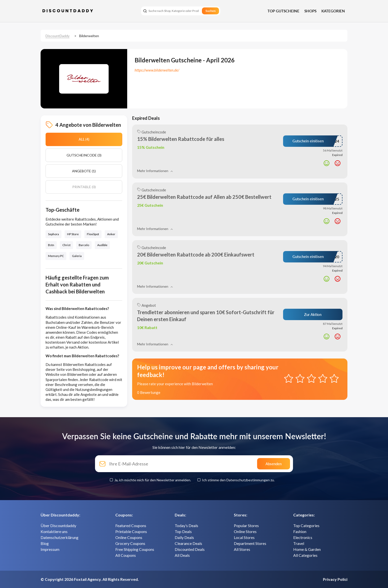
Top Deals (183, 531)
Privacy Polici (335, 579)
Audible (102, 245)
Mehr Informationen (155, 171)
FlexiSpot (93, 234)
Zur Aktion (313, 314)
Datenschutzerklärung (60, 537)
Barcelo (84, 245)
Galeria (77, 256)
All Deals (182, 555)
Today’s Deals (186, 525)
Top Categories (306, 525)
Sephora (53, 234)
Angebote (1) (84, 171)
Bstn (51, 245)
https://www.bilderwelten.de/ (157, 70)
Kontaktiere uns (54, 531)
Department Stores (250, 543)
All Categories (305, 555)
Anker (111, 234)
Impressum (50, 549)
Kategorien (333, 11)
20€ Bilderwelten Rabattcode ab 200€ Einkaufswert (196, 255)
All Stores (242, 549)
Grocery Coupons (130, 543)
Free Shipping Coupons (135, 549)
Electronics (303, 537)
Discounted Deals (190, 549)
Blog (45, 543)
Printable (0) (84, 187)
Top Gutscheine (283, 11)
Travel (299, 543)
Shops (310, 11)
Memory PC (56, 256)
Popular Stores (246, 525)
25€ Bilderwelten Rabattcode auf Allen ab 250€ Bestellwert (204, 197)
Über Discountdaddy (58, 525)
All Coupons (126, 555)
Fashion (300, 531)
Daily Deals (184, 537)
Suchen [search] (210, 11)
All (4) (84, 139)
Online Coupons (129, 537)
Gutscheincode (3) (84, 155)
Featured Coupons (131, 525)
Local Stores (244, 537)
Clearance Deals (188, 543)
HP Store (73, 234)
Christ (66, 245)
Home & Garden (307, 549)
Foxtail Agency (87, 579)
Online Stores (245, 531)
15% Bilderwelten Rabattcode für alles (181, 139)
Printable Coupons (131, 531)
